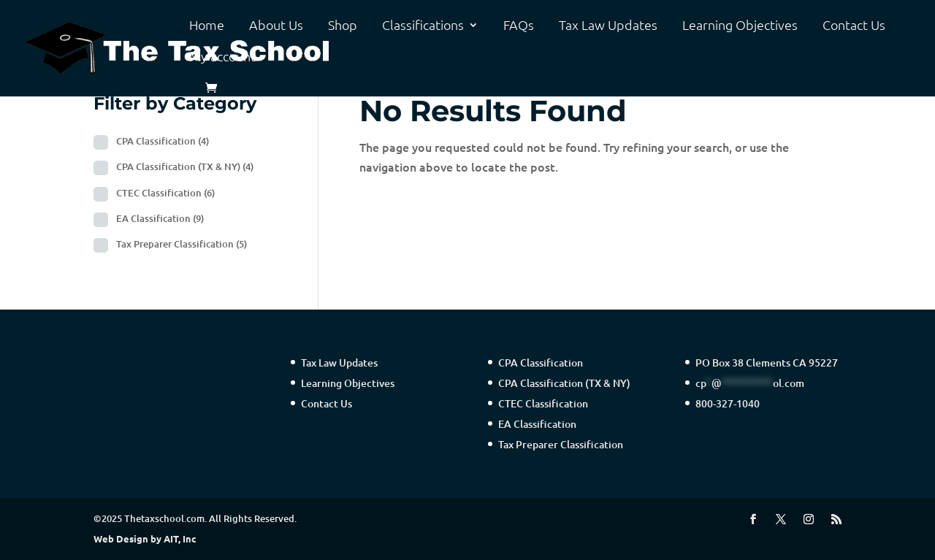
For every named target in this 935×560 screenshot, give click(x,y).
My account (222, 57)
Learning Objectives (740, 26)
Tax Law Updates (608, 26)
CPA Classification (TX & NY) (185, 166)
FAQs (519, 26)
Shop (343, 26)
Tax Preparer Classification (182, 244)
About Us (276, 26)
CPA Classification (163, 141)
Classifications (423, 26)
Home (207, 26)
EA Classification (160, 218)
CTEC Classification (165, 193)
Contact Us (854, 26)
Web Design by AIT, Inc (145, 538)
